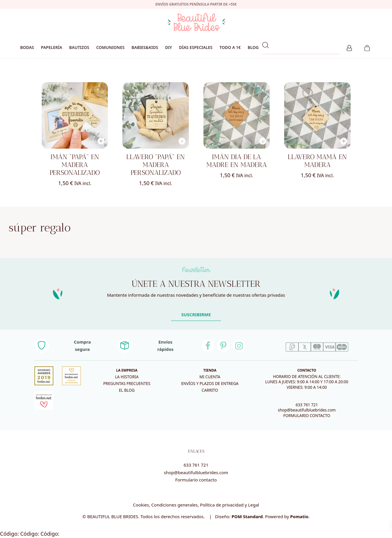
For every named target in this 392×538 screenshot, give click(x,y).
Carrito (210, 390)
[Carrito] (367, 47)
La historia (127, 377)
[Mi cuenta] (349, 47)
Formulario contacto (196, 480)
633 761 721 (307, 405)
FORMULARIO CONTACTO (307, 416)
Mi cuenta (210, 377)
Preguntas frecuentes (127, 384)
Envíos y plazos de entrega (210, 384)
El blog (127, 390)
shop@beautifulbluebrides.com (307, 410)
